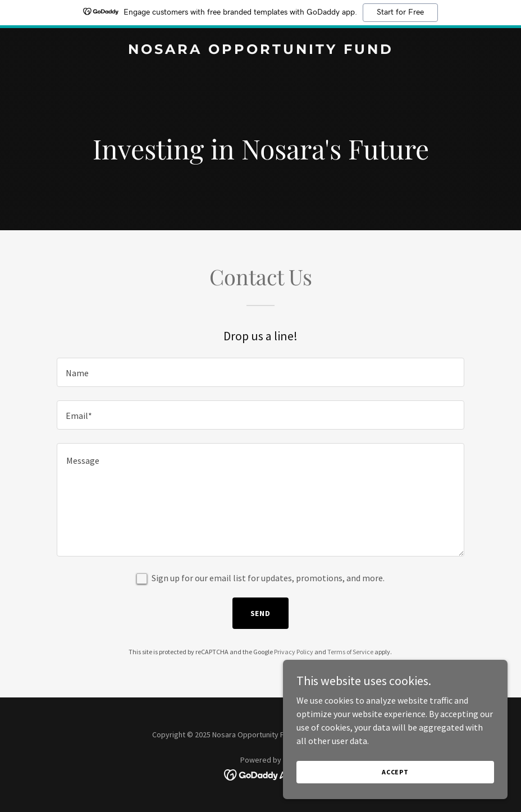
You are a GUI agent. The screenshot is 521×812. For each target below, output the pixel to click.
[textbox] (260, 372)
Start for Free (400, 12)
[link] (261, 51)
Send (261, 613)
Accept (395, 772)
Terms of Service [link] (350, 652)
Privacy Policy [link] (294, 652)
